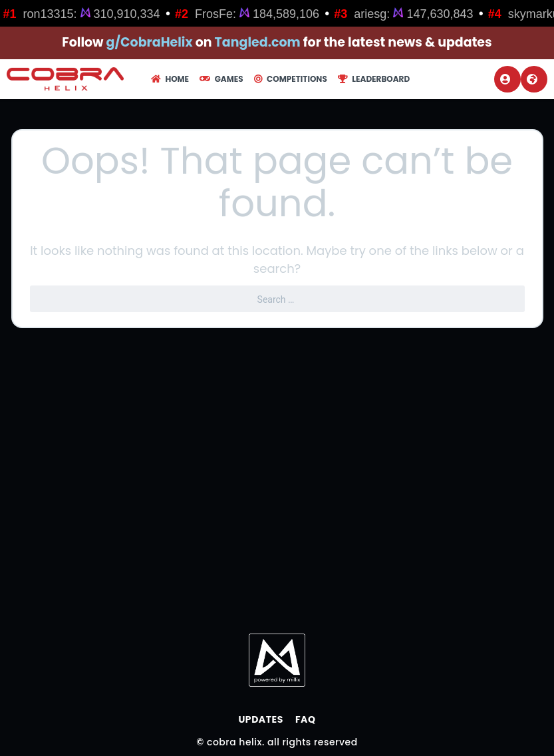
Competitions (291, 79)
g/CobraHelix (150, 42)
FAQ (306, 719)
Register (532, 79)
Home (170, 79)
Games (221, 79)
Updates (260, 719)
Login (505, 79)
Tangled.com (258, 42)
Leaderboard (374, 79)
